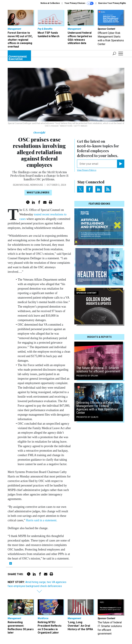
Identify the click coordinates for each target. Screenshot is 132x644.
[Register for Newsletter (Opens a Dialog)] (121, 164)
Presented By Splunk (87, 376)
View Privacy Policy (87, 170)
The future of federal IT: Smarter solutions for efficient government (98, 370)
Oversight (39, 132)
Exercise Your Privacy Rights (112, 3)
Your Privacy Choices (79, 3)
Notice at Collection (50, 3)
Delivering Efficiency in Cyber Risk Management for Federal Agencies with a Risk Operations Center (98, 408)
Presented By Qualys (87, 417)
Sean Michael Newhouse (28, 185)
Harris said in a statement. (41, 520)
